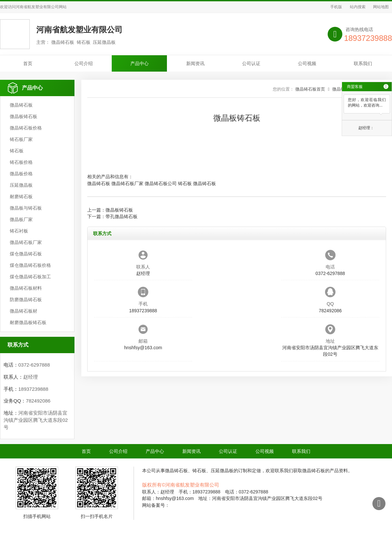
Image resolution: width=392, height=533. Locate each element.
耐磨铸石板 (21, 197)
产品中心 (139, 63)
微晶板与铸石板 (26, 208)
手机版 (336, 7)
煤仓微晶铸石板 (26, 254)
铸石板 (17, 151)
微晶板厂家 (21, 219)
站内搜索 (358, 7)
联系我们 (363, 63)
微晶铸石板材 (24, 311)
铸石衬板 (19, 231)
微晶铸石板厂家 (26, 242)
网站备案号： (156, 505)
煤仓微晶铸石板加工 (30, 277)
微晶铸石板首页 (310, 89)
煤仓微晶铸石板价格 (30, 265)
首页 (28, 63)
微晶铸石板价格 (26, 128)
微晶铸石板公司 (161, 183)
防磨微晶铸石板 (26, 300)
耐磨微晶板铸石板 (28, 322)
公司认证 (251, 63)
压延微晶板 (21, 185)
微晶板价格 (21, 174)
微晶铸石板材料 (26, 288)
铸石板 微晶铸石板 (197, 183)
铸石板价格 (21, 162)
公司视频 (307, 63)
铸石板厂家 (21, 139)
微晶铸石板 (21, 105)
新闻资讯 (195, 63)
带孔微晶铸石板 (122, 216)
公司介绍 (84, 63)
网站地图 (381, 7)
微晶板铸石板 (24, 116)
